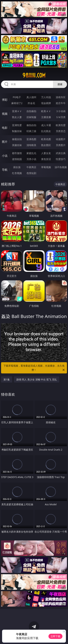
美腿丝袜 (17, 145)
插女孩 (17, 167)
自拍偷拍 (31, 111)
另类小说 (31, 159)
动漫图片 (61, 139)
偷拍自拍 (31, 125)
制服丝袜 (17, 131)
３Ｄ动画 (61, 111)
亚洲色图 (31, 139)
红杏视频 (17, 173)
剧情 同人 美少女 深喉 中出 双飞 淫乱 (37, 379)
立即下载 (55, 636)
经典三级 (31, 131)
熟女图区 (46, 145)
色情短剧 (31, 173)
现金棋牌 (46, 103)
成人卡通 (46, 125)
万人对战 (46, 97)
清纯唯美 (31, 145)
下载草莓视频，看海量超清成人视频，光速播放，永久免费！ (34, 368)
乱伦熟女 (46, 131)
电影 (5, 128)
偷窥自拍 (17, 139)
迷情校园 (17, 159)
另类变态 (61, 131)
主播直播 (46, 117)
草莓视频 (46, 167)
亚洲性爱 (17, 125)
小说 (5, 156)
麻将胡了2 (17, 103)
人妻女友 (46, 153)
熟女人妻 (17, 117)
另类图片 (61, 145)
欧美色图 (46, 139)
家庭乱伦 (31, 153)
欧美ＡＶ (46, 111)
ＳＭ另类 (61, 117)
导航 (5, 170)
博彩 (5, 100)
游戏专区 (61, 97)
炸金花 (31, 103)
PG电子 (17, 97)
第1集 (7, 379)
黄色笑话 (46, 159)
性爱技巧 (61, 159)
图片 (5, 142)
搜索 (60, 84)
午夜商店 (31, 167)
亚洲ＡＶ (17, 111)
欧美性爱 (61, 125)
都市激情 (17, 153)
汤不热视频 (61, 167)
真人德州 (31, 97)
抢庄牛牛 (61, 103)
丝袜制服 (31, 117)
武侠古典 (61, 153)
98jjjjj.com (34, 75)
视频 (5, 114)
